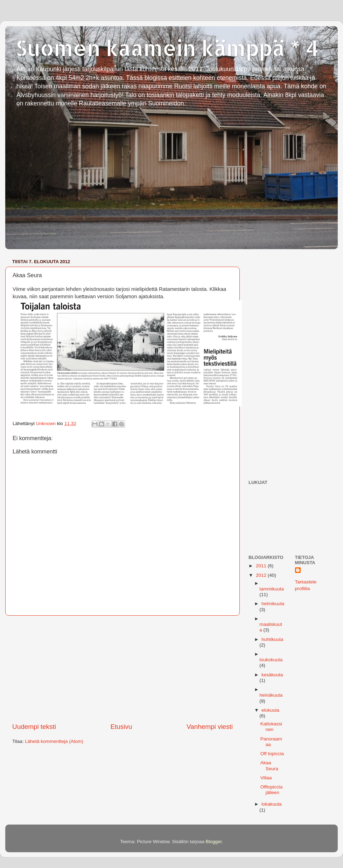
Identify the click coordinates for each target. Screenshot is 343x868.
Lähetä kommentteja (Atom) (54, 741)
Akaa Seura (269, 766)
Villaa (266, 778)
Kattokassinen (271, 727)
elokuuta (270, 710)
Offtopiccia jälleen (272, 790)
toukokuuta (271, 660)
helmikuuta (273, 604)
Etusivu (121, 727)
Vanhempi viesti (210, 727)
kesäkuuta (272, 675)
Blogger (214, 842)
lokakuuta (272, 804)
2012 (262, 575)
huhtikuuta (272, 639)
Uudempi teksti (34, 727)
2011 (262, 566)
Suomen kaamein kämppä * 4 (167, 48)
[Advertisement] (122, 669)
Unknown (47, 423)
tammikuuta (272, 589)
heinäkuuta (271, 695)
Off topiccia (272, 754)
